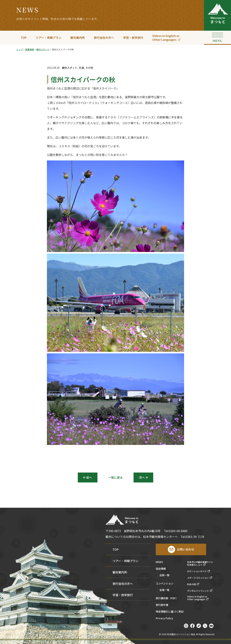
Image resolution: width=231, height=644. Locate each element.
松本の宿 (191, 584)
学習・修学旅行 (133, 38)
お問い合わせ (186, 549)
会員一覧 (164, 575)
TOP (24, 38)
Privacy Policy (164, 618)
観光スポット (70, 68)
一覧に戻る (115, 477)
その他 (89, 68)
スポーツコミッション (198, 578)
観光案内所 (78, 38)
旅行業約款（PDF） (167, 598)
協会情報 (161, 569)
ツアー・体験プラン (48, 38)
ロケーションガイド (197, 571)
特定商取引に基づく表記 (170, 612)
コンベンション (165, 584)
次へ (142, 477)
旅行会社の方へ (104, 38)
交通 (81, 68)
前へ (89, 477)
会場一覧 (164, 590)
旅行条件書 (162, 605)
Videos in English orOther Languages (166, 38)
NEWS (159, 562)
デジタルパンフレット (198, 591)
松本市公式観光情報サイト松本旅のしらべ (200, 563)
